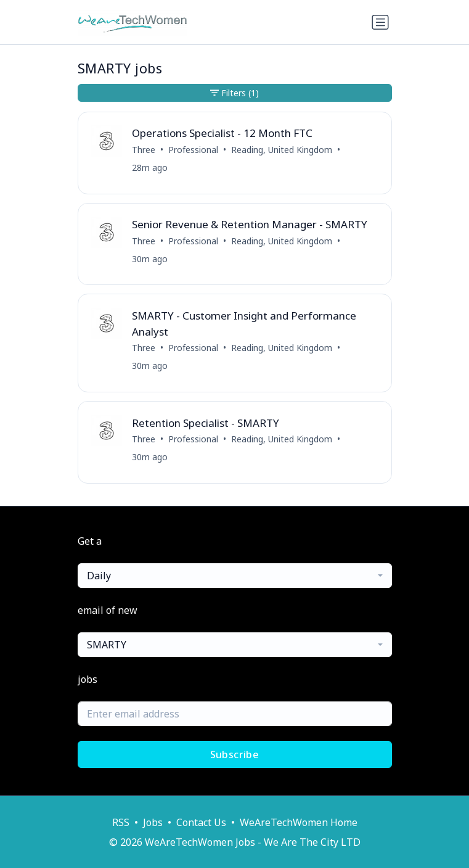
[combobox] (235, 576)
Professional (193, 150)
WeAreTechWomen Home (299, 822)
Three (144, 150)
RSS (121, 822)
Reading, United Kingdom (282, 150)
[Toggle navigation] (380, 22)
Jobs (153, 822)
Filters (235, 93)
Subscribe (235, 754)
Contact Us (201, 822)
